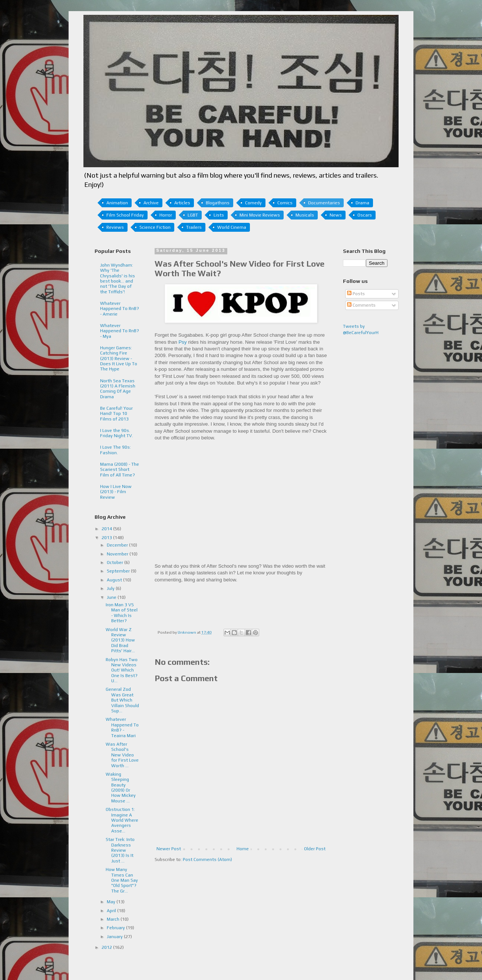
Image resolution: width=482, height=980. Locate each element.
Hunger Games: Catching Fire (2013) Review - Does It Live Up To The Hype (119, 359)
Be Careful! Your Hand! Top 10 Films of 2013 (116, 414)
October (115, 562)
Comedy (253, 203)
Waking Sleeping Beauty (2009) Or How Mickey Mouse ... (121, 788)
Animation (117, 203)
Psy (183, 342)
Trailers (194, 227)
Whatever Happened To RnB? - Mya (120, 331)
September (119, 571)
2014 (107, 529)
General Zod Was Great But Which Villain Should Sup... (122, 700)
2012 (107, 947)
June (112, 597)
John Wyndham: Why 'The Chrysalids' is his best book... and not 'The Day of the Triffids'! (118, 278)
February (116, 928)
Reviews (115, 227)
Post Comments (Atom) (207, 859)
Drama (362, 203)
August (115, 580)
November (118, 554)
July (111, 588)
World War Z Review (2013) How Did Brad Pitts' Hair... (120, 640)
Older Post (315, 849)
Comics (285, 203)
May (112, 902)
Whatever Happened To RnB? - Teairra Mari (122, 727)
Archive (151, 203)
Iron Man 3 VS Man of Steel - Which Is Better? (122, 613)
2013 (107, 538)
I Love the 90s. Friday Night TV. (117, 433)
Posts (356, 294)
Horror (166, 215)
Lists (219, 215)
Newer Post (169, 849)
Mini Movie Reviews (260, 215)
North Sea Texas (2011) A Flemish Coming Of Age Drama (118, 389)
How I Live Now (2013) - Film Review (116, 492)
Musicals (305, 215)
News (336, 215)
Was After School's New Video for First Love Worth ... (122, 755)
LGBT (193, 215)
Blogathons (218, 203)
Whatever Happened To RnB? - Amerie (120, 309)
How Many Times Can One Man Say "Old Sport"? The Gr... (122, 880)
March (114, 919)
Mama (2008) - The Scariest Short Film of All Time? (120, 470)
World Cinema (232, 227)
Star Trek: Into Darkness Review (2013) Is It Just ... (120, 850)
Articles (182, 203)
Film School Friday (125, 215)
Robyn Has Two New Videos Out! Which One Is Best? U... (122, 670)
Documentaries (324, 203)
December (118, 545)
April (112, 911)
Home (243, 849)
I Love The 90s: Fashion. (115, 450)
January (115, 937)
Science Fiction (155, 227)
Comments (361, 305)
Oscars (365, 215)
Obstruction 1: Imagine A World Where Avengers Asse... (122, 820)
